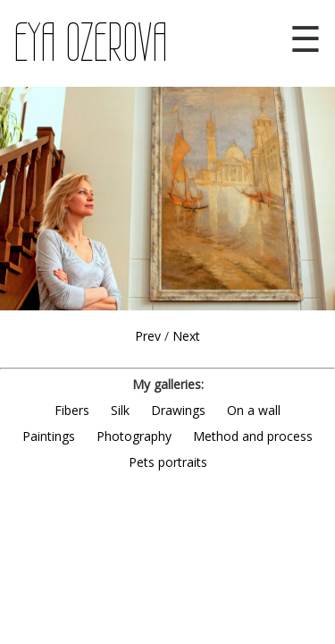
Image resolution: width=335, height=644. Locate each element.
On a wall (254, 410)
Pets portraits (168, 462)
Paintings (49, 436)
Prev (148, 336)
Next (186, 336)
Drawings (178, 410)
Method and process (253, 436)
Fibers (72, 410)
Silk (120, 410)
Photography (134, 436)
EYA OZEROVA (91, 43)
